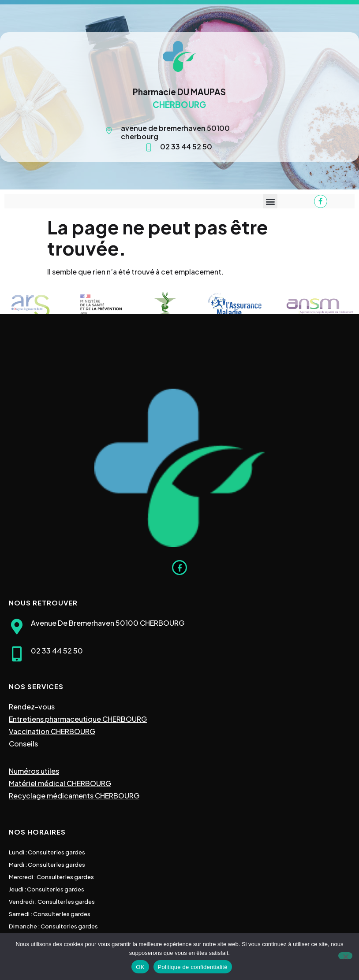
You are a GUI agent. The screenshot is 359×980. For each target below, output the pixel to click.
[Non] (345, 956)
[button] (270, 201)
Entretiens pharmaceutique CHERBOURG (78, 719)
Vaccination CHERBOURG (52, 731)
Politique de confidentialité (193, 967)
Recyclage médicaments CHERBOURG (74, 796)
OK (140, 967)
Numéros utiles (34, 771)
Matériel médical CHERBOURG (60, 783)
